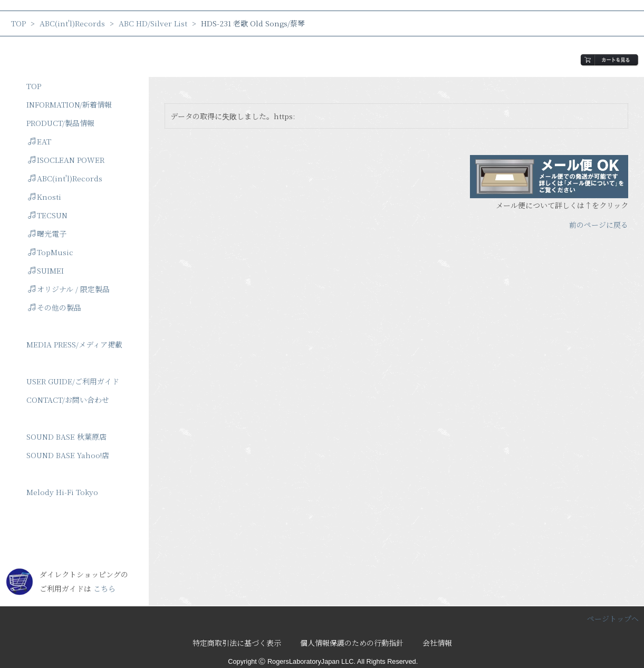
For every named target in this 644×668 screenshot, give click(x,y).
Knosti (45, 197)
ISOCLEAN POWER (66, 160)
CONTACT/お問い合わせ (68, 400)
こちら (104, 588)
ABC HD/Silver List (153, 23)
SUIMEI (46, 270)
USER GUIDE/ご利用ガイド (73, 381)
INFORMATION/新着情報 (69, 104)
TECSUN (48, 215)
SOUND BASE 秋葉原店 (66, 437)
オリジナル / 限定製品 (69, 289)
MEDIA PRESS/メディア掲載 (74, 344)
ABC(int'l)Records (72, 23)
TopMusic (51, 252)
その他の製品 (55, 307)
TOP (18, 23)
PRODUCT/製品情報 (60, 123)
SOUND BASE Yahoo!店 (68, 455)
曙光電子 (47, 234)
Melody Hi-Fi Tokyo (62, 492)
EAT (40, 141)
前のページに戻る (599, 225)
